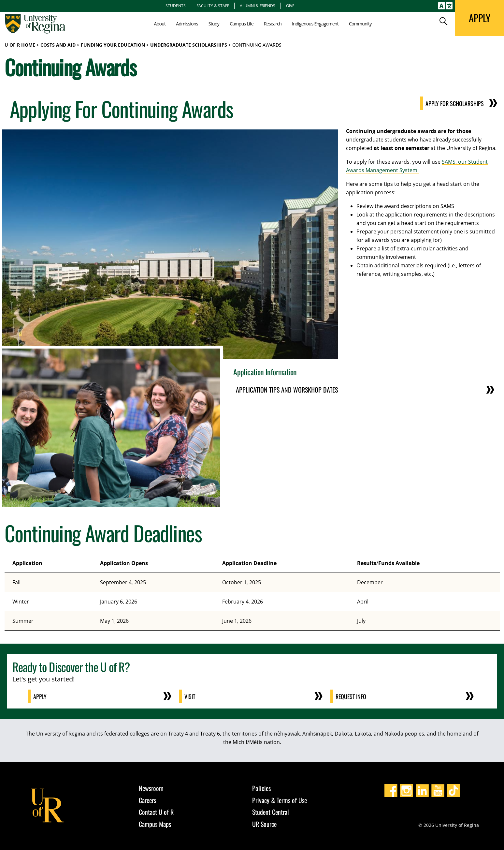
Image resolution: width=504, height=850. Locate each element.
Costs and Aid (58, 45)
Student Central (271, 812)
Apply (40, 696)
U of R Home (20, 45)
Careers (147, 800)
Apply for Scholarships (455, 103)
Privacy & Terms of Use (280, 800)
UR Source (264, 824)
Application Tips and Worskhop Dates (287, 390)
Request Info (351, 696)
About (160, 24)
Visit (190, 696)
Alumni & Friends (258, 6)
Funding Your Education (113, 45)
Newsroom (151, 788)
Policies (261, 788)
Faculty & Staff (213, 6)
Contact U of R (156, 812)
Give (290, 6)
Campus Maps (155, 824)
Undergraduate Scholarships (189, 45)
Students (176, 6)
